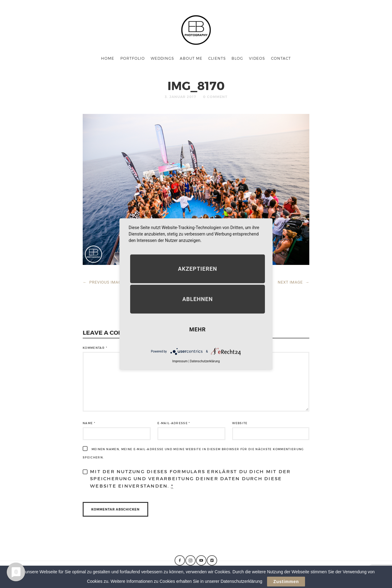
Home (108, 58)
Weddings (162, 58)
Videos (257, 58)
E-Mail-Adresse (174, 423)
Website (240, 423)
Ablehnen (198, 299)
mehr (198, 329)
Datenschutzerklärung (205, 361)
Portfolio (133, 58)
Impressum (180, 361)
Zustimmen (286, 583)
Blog (237, 58)
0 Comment (215, 97)
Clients (217, 58)
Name (89, 423)
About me (191, 58)
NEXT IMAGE (294, 282)
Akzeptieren (198, 269)
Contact (281, 58)
